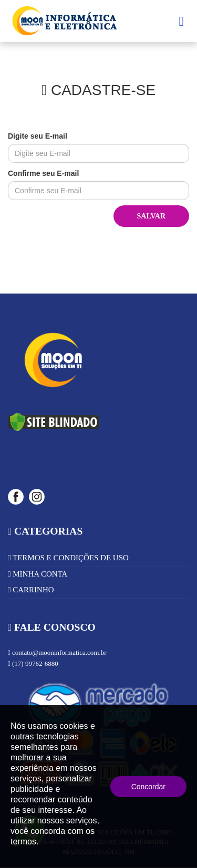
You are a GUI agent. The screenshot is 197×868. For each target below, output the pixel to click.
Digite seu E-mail (38, 136)
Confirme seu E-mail (43, 173)
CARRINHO (31, 590)
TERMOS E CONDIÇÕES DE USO (68, 558)
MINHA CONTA (38, 574)
